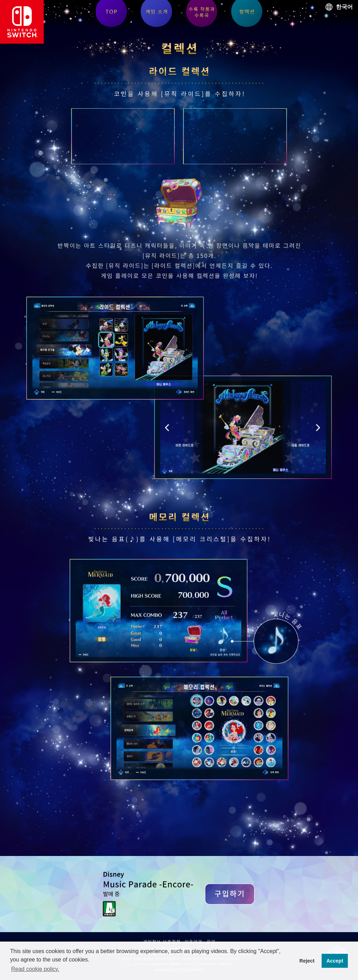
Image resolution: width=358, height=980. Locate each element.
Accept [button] (335, 961)
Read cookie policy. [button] (35, 969)
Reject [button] (307, 961)
